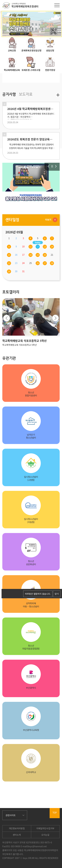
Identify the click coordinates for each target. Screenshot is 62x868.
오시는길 (45, 835)
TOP (55, 813)
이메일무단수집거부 (45, 828)
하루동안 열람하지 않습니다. (38, 594)
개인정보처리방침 (17, 828)
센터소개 (17, 835)
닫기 (57, 594)
